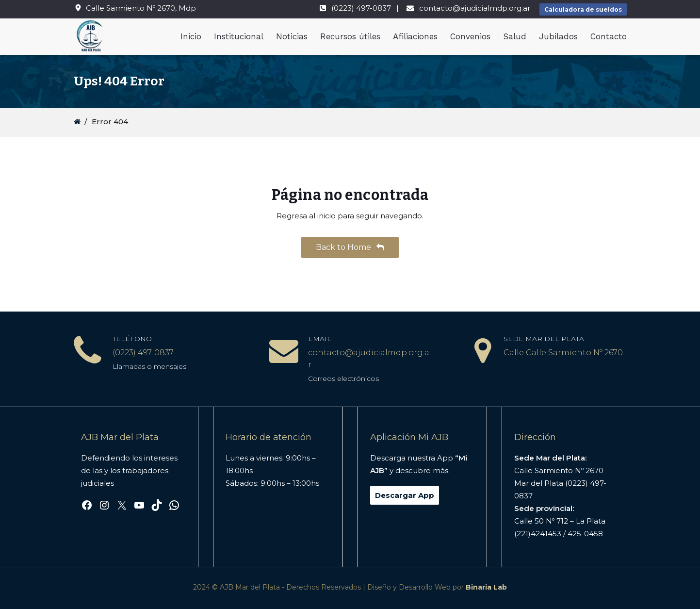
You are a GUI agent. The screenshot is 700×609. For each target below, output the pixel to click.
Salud (515, 36)
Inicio (191, 36)
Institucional (239, 36)
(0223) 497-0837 (361, 8)
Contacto (609, 36)
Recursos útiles (350, 36)
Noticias (292, 36)
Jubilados (558, 36)
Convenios (470, 36)
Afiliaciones (415, 36)
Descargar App (405, 495)
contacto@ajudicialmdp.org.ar (475, 8)
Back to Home (350, 247)
